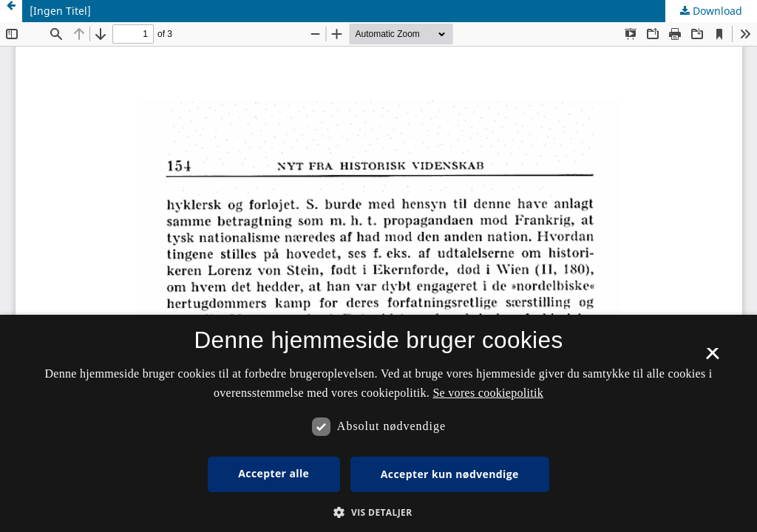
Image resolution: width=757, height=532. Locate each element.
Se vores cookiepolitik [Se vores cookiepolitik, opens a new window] (488, 393)
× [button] (712, 358)
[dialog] (378, 423)
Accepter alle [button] (274, 473)
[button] (378, 512)
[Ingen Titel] (60, 11)
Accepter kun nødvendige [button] (450, 474)
